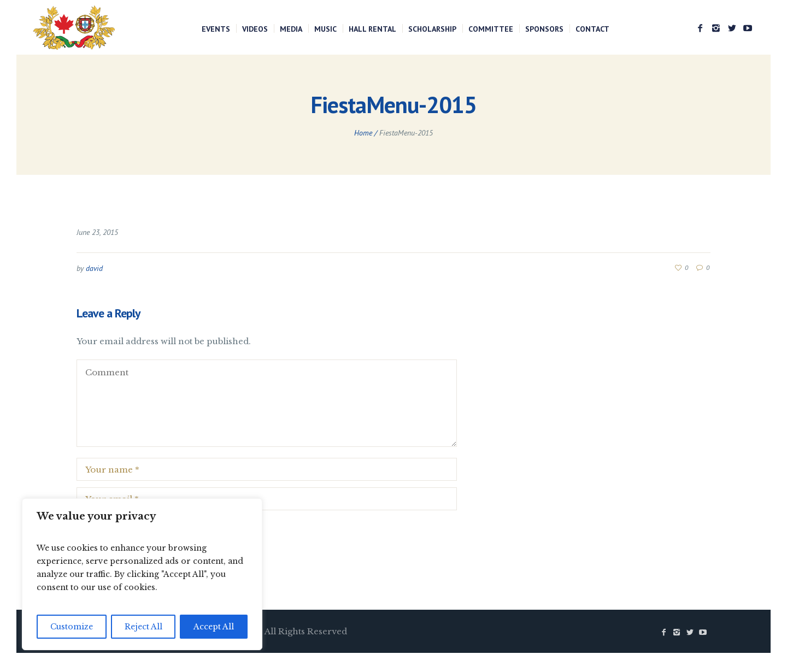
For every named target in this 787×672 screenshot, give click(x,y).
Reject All (143, 627)
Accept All (214, 627)
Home (363, 133)
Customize (72, 627)
